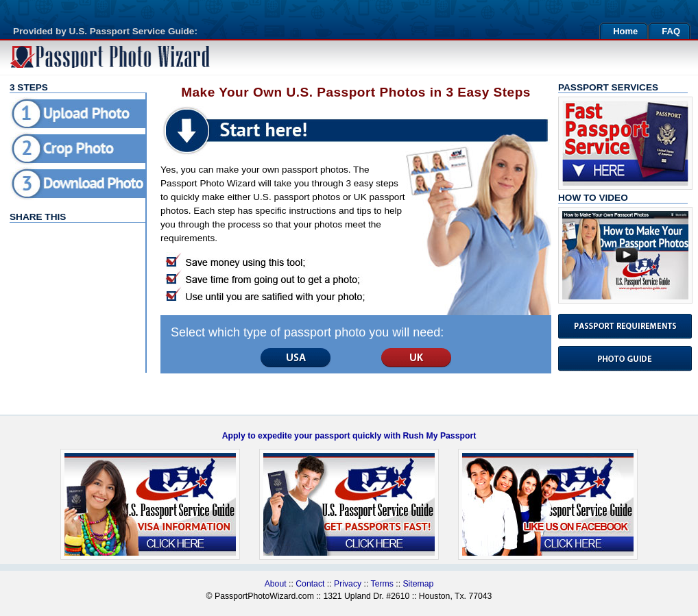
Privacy (348, 584)
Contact (310, 584)
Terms (384, 584)
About (276, 584)
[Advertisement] (71, 278)
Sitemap (418, 584)
